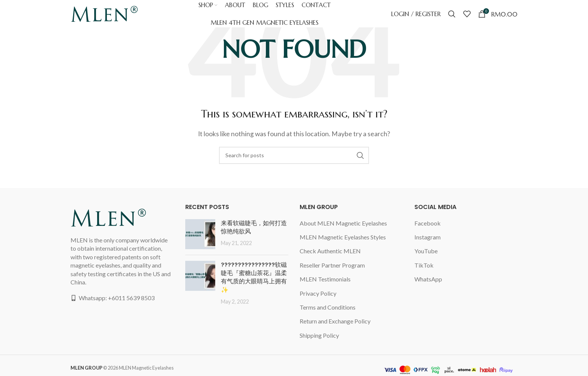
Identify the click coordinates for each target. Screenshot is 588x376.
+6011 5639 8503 (131, 298)
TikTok (424, 265)
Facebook (427, 223)
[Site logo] (104, 16)
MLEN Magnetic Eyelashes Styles (343, 237)
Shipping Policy (319, 335)
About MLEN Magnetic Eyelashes (344, 223)
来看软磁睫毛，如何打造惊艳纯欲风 (254, 227)
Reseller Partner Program (332, 265)
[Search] (452, 17)
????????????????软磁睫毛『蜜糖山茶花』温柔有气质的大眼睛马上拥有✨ (254, 277)
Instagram (427, 237)
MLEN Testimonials (325, 279)
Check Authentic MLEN (330, 251)
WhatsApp (428, 279)
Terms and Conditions (328, 307)
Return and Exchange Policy (335, 321)
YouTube (426, 251)
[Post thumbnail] (200, 234)
